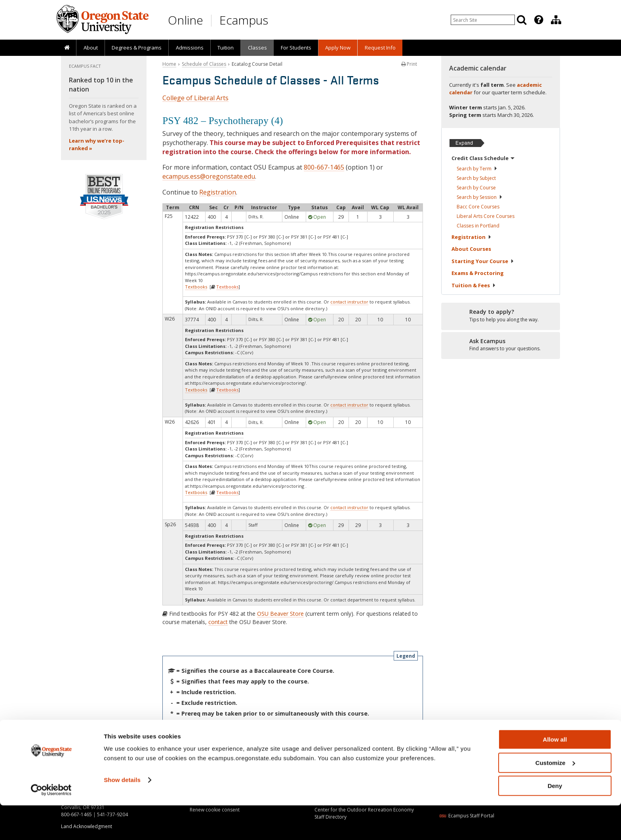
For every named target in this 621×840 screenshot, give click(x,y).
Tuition (226, 48)
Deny (555, 820)
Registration (218, 192)
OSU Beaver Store (280, 614)
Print (409, 64)
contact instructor (349, 302)
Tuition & (474, 285)
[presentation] (538, 20)
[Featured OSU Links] (539, 20)
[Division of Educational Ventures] (556, 20)
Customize (555, 797)
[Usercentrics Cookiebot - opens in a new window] (51, 825)
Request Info (380, 48)
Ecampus (244, 20)
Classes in (478, 226)
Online (186, 20)
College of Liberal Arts (195, 98)
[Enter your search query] (483, 20)
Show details (122, 814)
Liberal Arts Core (486, 216)
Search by (477, 169)
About (91, 48)
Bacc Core (478, 207)
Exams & (478, 273)
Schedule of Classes (204, 64)
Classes (257, 48)
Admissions (190, 48)
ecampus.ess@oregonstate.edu (209, 176)
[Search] (522, 20)
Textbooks (196, 287)
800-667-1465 (324, 167)
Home (169, 64)
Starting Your (483, 261)
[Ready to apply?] (501, 316)
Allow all (555, 774)
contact (218, 622)
